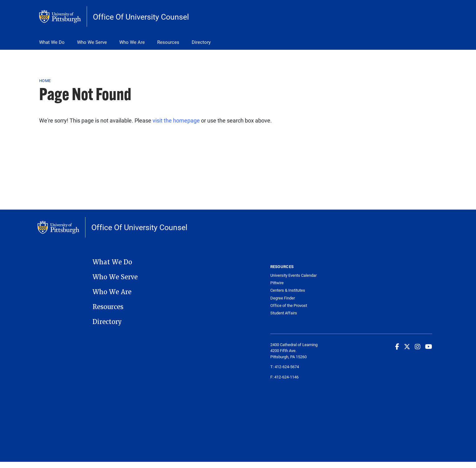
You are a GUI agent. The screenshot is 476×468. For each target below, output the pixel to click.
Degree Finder (283, 298)
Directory (201, 42)
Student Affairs (284, 313)
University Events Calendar (293, 275)
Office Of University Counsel (141, 17)
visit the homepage (176, 120)
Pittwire (277, 283)
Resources (168, 42)
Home (45, 81)
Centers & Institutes (288, 290)
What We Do (52, 42)
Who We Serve (92, 42)
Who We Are (132, 42)
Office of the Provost (289, 306)
